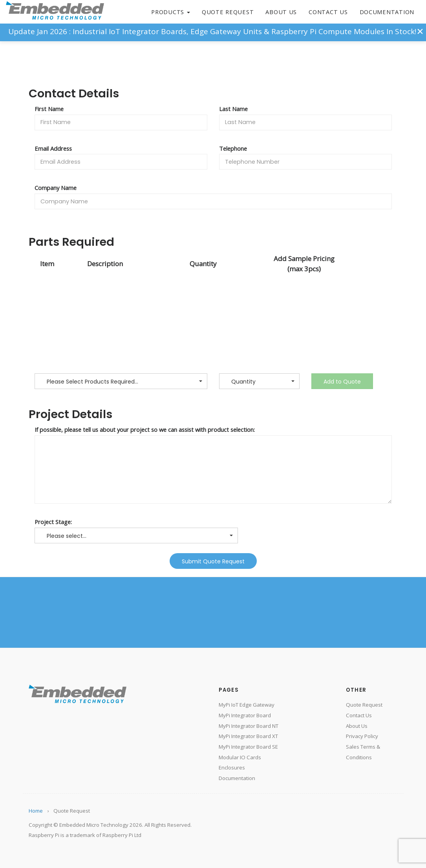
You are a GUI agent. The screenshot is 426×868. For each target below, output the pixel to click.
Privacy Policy (362, 736)
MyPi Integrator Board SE (248, 747)
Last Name (233, 109)
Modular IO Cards (240, 757)
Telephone (233, 148)
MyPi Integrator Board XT (248, 736)
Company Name (56, 188)
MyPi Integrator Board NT (249, 726)
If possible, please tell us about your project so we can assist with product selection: (145, 429)
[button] (121, 381)
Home (36, 811)
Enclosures (232, 767)
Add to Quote (342, 382)
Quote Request (228, 12)
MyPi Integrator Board (245, 715)
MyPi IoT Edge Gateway (247, 705)
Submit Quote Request (213, 561)
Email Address (53, 148)
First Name (49, 109)
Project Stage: (53, 522)
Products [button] (171, 12)
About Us (281, 12)
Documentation (387, 12)
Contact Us (328, 12)
